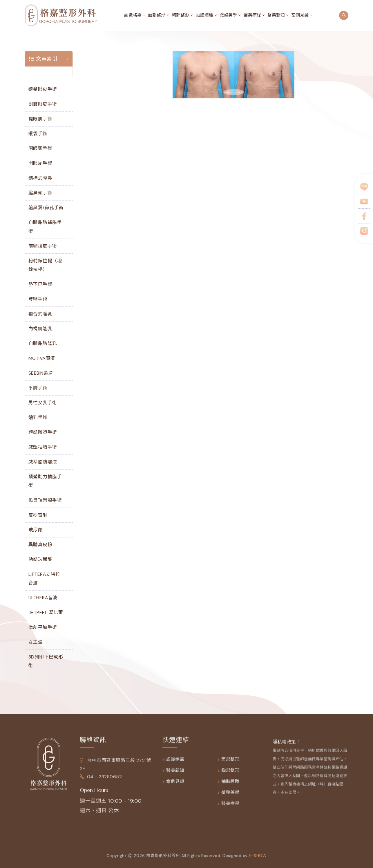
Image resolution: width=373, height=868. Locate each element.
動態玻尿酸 (40, 559)
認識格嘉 (133, 15)
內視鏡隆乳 (40, 329)
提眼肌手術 (40, 119)
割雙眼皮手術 (43, 104)
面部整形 (157, 15)
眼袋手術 (38, 134)
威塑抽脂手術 (43, 447)
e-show (258, 860)
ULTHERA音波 (43, 598)
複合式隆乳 (40, 314)
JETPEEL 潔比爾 (46, 612)
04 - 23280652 (101, 782)
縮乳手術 (38, 417)
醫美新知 (276, 15)
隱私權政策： (287, 747)
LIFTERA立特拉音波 (44, 579)
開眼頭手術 (40, 148)
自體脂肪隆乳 (43, 343)
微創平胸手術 (43, 627)
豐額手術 (38, 299)
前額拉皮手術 (43, 246)
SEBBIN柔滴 (41, 373)
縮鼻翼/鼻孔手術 (46, 208)
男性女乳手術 (43, 403)
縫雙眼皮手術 (43, 89)
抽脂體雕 (204, 15)
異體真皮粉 (40, 545)
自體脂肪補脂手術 (45, 227)
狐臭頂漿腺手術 (45, 500)
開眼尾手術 (40, 163)
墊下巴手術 (40, 284)
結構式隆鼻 (40, 178)
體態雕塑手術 (43, 432)
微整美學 (228, 15)
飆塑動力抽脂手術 (45, 481)
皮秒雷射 (38, 515)
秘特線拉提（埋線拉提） (45, 265)
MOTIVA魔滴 (42, 358)
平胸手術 (38, 388)
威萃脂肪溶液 (43, 462)
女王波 (36, 642)
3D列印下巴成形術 (46, 661)
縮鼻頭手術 (40, 193)
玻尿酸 (36, 530)
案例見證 (300, 15)
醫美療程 (252, 15)
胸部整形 (180, 15)
